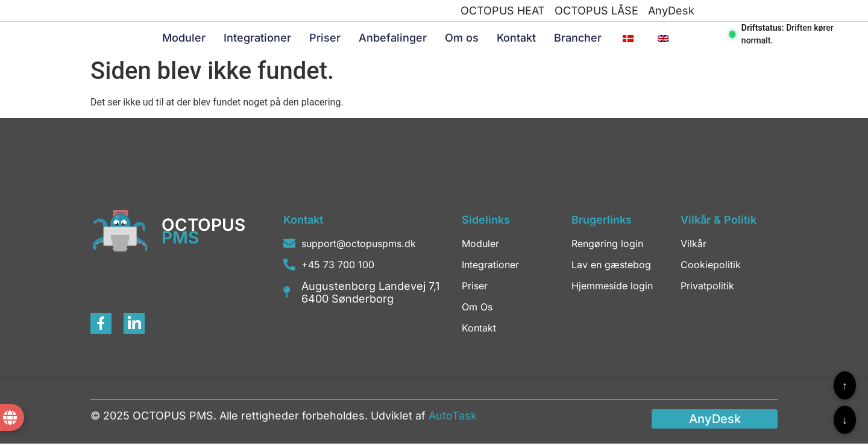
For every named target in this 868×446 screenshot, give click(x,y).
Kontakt (516, 39)
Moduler (184, 39)
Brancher (578, 39)
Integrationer (257, 39)
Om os (462, 39)
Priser (325, 39)
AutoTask (453, 417)
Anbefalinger (393, 39)
